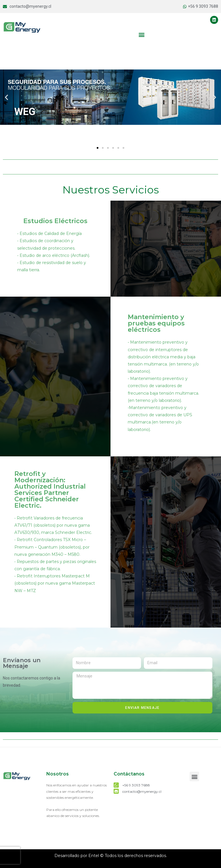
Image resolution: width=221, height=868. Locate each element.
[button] (142, 34)
